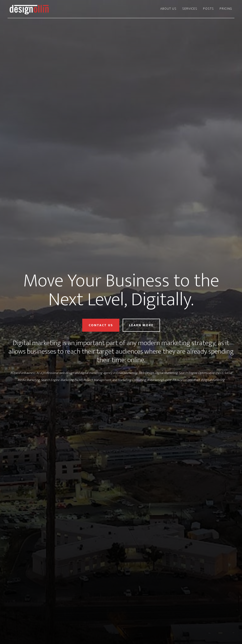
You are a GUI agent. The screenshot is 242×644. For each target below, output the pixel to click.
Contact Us (101, 325)
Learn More (141, 325)
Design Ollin (50, 9)
